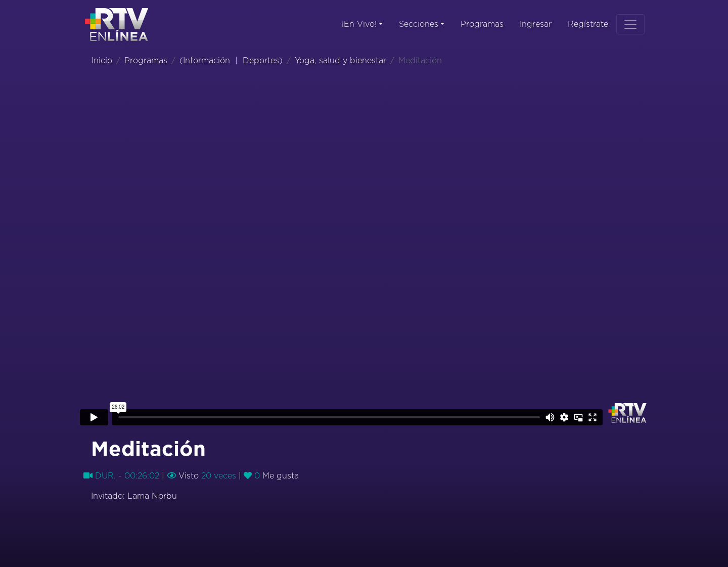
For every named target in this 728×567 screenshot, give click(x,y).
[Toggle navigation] (630, 24)
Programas (482, 24)
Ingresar (536, 24)
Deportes (261, 61)
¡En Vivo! (359, 24)
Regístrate (588, 24)
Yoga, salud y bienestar (340, 61)
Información (207, 61)
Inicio (102, 61)
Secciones (419, 24)
